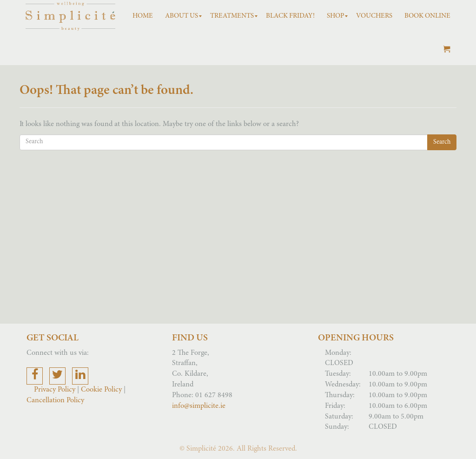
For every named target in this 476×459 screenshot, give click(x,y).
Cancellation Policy (55, 400)
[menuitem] (143, 16)
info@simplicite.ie (199, 406)
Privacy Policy (56, 390)
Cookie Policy (101, 390)
